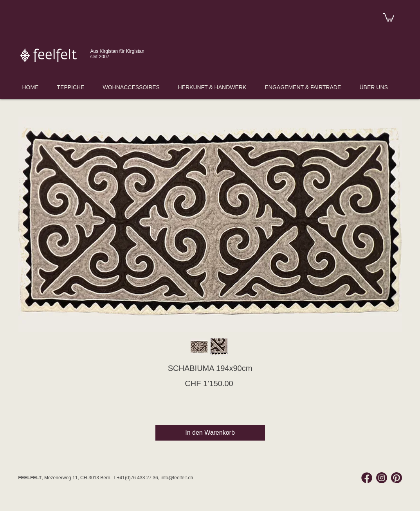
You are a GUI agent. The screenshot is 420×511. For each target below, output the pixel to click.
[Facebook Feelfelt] (367, 478)
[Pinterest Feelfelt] (397, 478)
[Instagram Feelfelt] (382, 478)
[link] (388, 17)
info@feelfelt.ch (177, 478)
